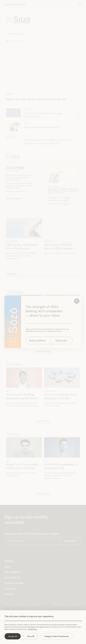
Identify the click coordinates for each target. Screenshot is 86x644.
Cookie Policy (32, 629)
